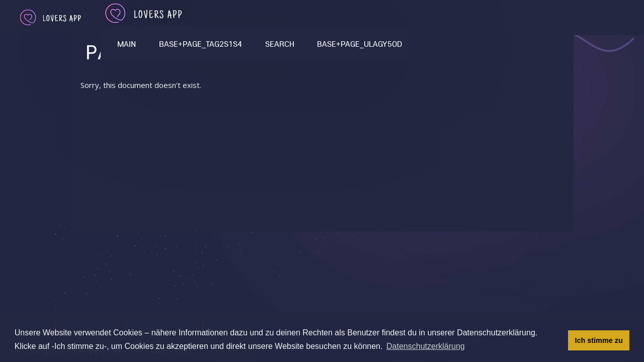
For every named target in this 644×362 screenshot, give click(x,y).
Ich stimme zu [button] (599, 340)
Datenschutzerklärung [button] (426, 346)
